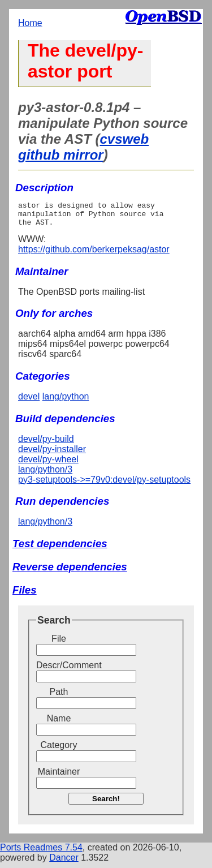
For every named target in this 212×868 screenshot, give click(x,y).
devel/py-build (46, 444)
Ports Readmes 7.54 (41, 852)
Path (59, 697)
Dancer (64, 863)
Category (59, 750)
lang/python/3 (45, 474)
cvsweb (124, 139)
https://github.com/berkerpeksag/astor (94, 254)
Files (25, 595)
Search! (106, 804)
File (59, 644)
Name (59, 723)
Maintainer (59, 777)
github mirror (61, 155)
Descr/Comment (59, 670)
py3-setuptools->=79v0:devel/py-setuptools (104, 485)
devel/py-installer (52, 454)
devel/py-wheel (48, 464)
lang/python (66, 401)
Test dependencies (60, 549)
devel (29, 401)
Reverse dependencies (70, 572)
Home (30, 23)
